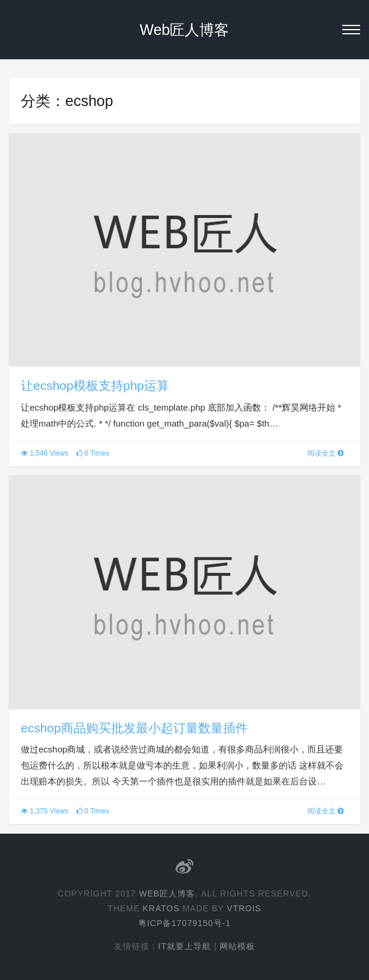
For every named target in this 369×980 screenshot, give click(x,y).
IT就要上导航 (185, 946)
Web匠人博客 (185, 30)
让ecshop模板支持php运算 (95, 385)
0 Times (93, 453)
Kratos (161, 908)
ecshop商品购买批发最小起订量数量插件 (134, 728)
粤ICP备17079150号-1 (184, 923)
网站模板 (237, 946)
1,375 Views (45, 811)
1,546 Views (45, 453)
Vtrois (244, 908)
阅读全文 (325, 453)
